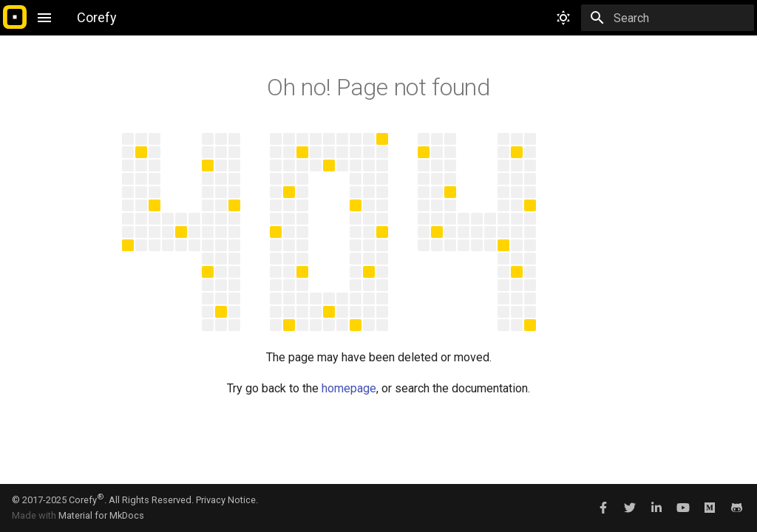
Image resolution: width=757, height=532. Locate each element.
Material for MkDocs (101, 515)
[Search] (668, 18)
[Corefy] (15, 18)
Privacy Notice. (227, 500)
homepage (349, 388)
